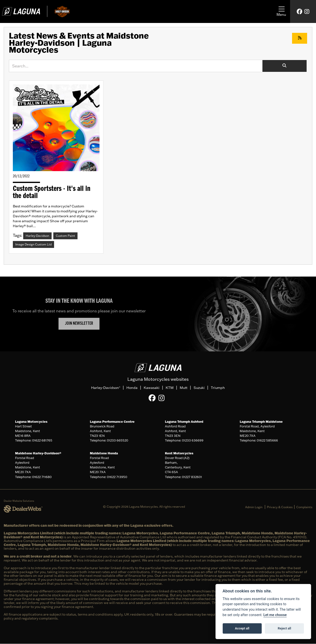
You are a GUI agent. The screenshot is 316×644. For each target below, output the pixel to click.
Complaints (304, 507)
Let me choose (275, 615)
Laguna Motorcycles (31, 422)
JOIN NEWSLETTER (79, 324)
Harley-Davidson (106, 388)
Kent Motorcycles (179, 453)
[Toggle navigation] (281, 12)
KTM (170, 388)
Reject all (284, 628)
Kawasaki (152, 388)
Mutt (184, 388)
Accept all (242, 628)
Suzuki (199, 388)
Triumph (218, 388)
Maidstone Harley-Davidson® (38, 453)
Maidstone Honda (104, 453)
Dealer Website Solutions (19, 501)
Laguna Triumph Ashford (184, 422)
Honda (132, 388)
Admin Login (254, 507)
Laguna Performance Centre (112, 422)
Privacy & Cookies (280, 507)
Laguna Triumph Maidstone (261, 422)
